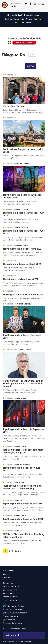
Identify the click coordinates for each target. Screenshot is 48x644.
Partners (38, 19)
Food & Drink (17, 15)
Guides (29, 19)
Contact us (8, 583)
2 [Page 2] (10, 551)
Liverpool (7, 577)
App (22, 23)
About (28, 23)
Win (17, 23)
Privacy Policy (9, 593)
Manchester (8, 570)
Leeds (6, 574)
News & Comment (32, 15)
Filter (32, 54)
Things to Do (19, 19)
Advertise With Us (11, 586)
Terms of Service (11, 597)
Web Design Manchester (12, 641)
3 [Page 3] (12, 551)
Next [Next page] (18, 551)
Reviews (9, 19)
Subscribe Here (10, 590)
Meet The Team (10, 600)
